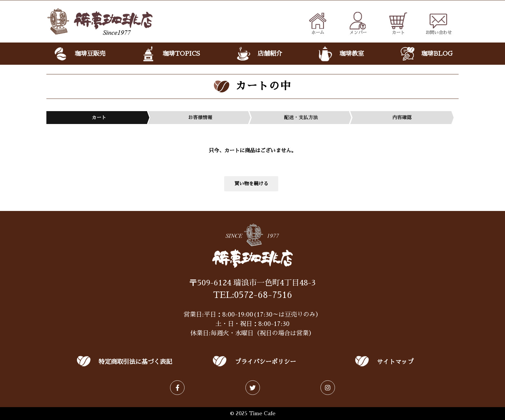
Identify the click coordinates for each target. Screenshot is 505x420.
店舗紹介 (258, 54)
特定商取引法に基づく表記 (135, 362)
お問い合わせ (439, 23)
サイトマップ (395, 362)
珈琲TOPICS (170, 54)
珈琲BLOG (426, 54)
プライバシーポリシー (265, 362)
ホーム (318, 23)
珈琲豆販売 (79, 54)
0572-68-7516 (263, 295)
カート (398, 23)
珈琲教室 (341, 54)
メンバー (358, 23)
